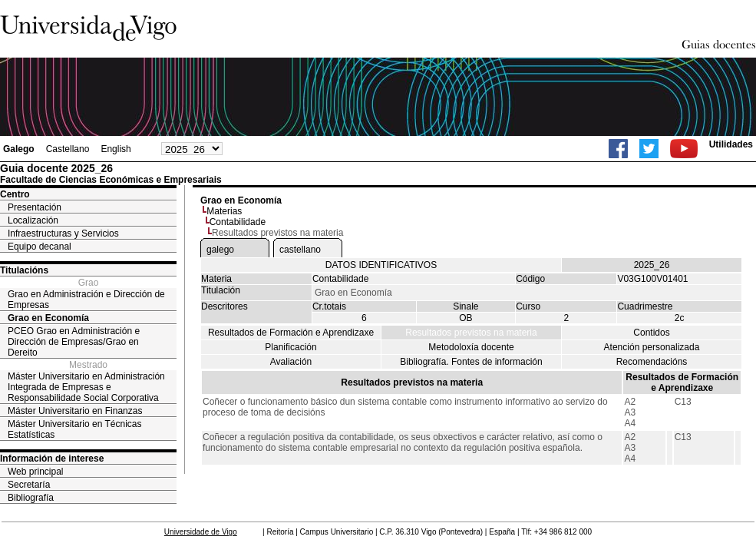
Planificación (291, 347)
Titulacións (24, 270)
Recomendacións (652, 362)
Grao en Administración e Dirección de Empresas (86, 300)
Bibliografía (31, 498)
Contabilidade (238, 222)
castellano (300, 250)
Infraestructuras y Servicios (63, 233)
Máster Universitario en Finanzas (75, 411)
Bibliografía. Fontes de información (471, 362)
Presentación (35, 207)
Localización (33, 220)
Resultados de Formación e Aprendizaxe (291, 333)
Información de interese (52, 459)
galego (220, 250)
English (116, 149)
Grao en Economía (48, 318)
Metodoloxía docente (471, 347)
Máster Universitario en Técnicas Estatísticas (75, 429)
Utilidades (731, 144)
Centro (15, 194)
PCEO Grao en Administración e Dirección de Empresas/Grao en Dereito (74, 342)
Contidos (651, 333)
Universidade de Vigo (201, 532)
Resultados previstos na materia (471, 333)
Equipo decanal (40, 247)
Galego (19, 149)
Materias (224, 211)
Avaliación (291, 362)
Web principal (35, 472)
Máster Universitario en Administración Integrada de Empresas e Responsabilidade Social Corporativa (86, 387)
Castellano (68, 149)
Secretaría (29, 485)
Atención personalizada (652, 347)
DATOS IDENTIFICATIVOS (381, 265)
